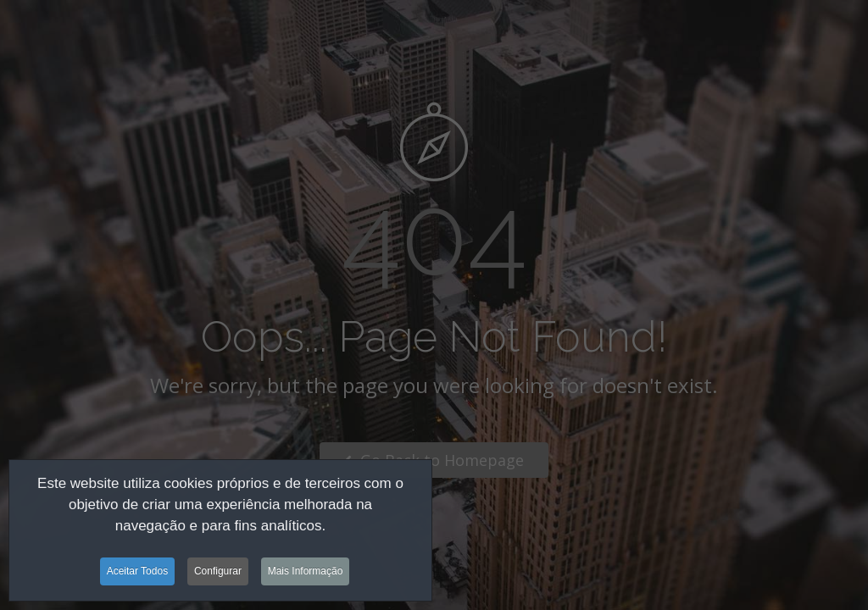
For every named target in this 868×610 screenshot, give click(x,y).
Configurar (218, 574)
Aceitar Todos (138, 574)
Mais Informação (306, 574)
